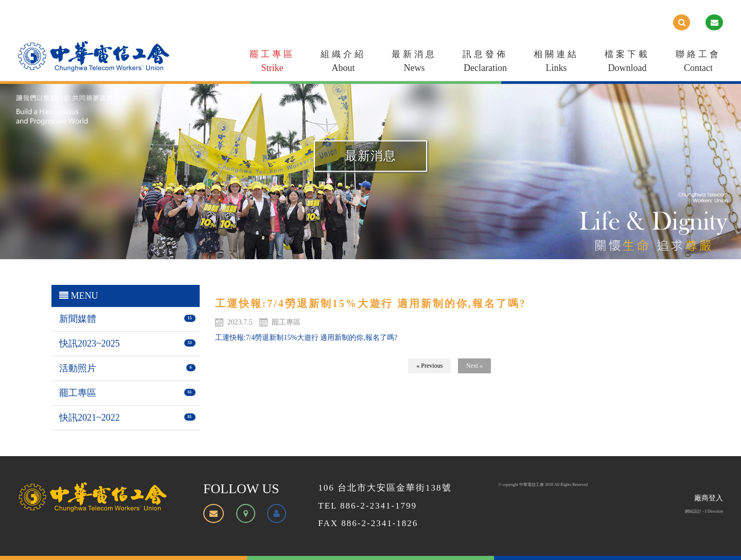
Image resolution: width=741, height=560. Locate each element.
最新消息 (414, 63)
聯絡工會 (698, 63)
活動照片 (78, 368)
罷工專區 (272, 63)
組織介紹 (343, 63)
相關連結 (556, 63)
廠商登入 (709, 498)
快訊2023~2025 (90, 344)
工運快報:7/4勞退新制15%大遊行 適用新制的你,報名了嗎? (306, 338)
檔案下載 (627, 63)
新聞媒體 (78, 319)
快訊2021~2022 (90, 418)
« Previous (429, 366)
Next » (474, 366)
